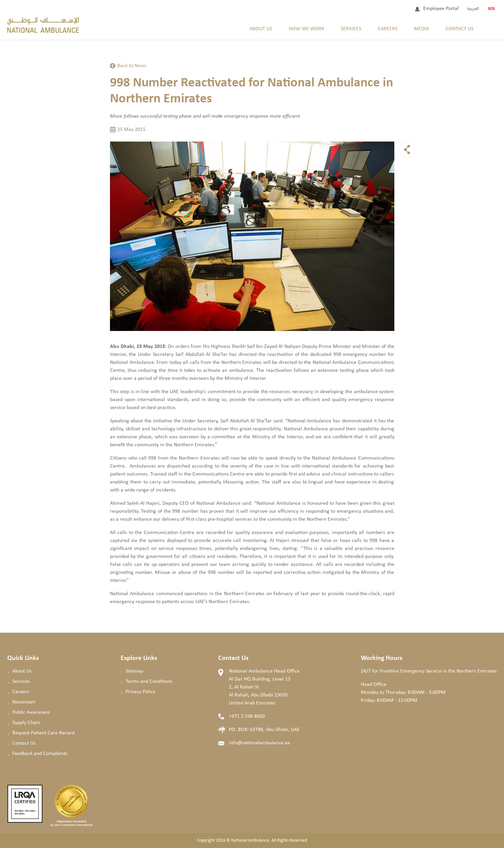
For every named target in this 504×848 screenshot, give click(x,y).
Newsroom (24, 702)
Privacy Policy (140, 692)
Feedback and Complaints (40, 754)
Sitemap (134, 671)
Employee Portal (441, 9)
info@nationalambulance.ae (259, 743)
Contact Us (459, 29)
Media (421, 29)
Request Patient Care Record (43, 733)
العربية (473, 8)
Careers (388, 29)
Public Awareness (31, 712)
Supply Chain (26, 723)
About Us (261, 29)
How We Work (306, 29)
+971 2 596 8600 (247, 716)
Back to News (132, 66)
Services (351, 29)
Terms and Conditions (149, 682)
